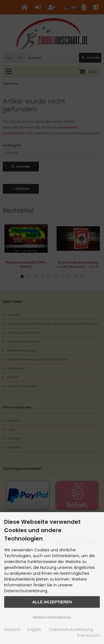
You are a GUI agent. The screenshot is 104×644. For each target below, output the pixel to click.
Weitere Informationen (52, 617)
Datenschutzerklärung (71, 630)
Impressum (88, 635)
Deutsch (12, 630)
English (34, 630)
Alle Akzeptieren (52, 602)
